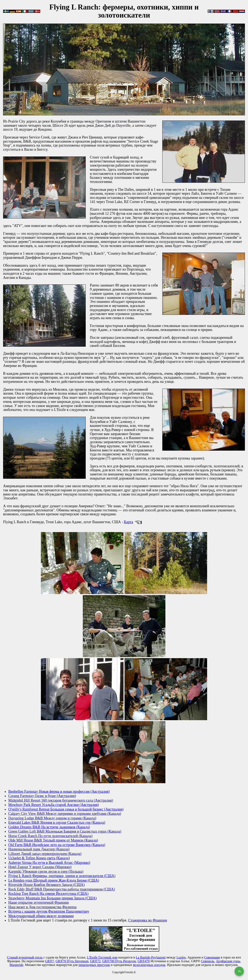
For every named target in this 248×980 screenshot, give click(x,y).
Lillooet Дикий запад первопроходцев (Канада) (45, 854)
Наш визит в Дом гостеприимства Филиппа (42, 907)
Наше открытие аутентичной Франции (39, 902)
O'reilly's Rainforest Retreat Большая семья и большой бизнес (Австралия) (66, 809)
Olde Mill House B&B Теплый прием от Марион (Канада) (53, 840)
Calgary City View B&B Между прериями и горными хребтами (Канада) (65, 814)
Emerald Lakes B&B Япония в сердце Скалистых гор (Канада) (57, 822)
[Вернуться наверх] (239, 971)
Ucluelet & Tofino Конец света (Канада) (39, 858)
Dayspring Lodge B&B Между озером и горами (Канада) (52, 818)
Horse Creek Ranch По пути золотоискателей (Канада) (50, 836)
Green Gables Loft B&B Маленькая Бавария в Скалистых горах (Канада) (65, 831)
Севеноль (208, 961)
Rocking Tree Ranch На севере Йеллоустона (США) (48, 894)
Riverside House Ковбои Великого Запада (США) (46, 885)
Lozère (181, 957)
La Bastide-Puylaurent (151, 957)
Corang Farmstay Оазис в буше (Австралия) (42, 796)
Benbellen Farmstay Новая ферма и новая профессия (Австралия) (59, 791)
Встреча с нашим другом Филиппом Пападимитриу (49, 911)
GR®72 (95, 961)
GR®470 (144, 961)
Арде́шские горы (228, 961)
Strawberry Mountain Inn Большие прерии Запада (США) (52, 898)
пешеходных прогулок (94, 965)
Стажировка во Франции (148, 920)
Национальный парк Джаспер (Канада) (39, 849)
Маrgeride (16, 965)
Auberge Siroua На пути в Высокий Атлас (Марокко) (49, 863)
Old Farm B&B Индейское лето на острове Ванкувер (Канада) (57, 845)
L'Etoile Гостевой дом (102, 957)
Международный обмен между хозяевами (41, 916)
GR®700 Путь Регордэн (119, 961)
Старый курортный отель (25, 957)
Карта (128, 522)
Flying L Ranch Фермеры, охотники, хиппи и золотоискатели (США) (62, 876)
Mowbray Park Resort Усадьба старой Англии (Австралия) (54, 805)
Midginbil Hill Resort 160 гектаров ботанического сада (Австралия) (61, 800)
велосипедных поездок (149, 965)
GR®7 (49, 961)
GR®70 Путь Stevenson (72, 961)
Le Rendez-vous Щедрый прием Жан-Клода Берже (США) (54, 880)
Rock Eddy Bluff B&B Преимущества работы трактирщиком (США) (62, 889)
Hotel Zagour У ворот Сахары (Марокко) (40, 867)
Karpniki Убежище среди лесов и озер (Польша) (46, 871)
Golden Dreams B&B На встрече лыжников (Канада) (49, 827)
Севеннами (212, 957)
